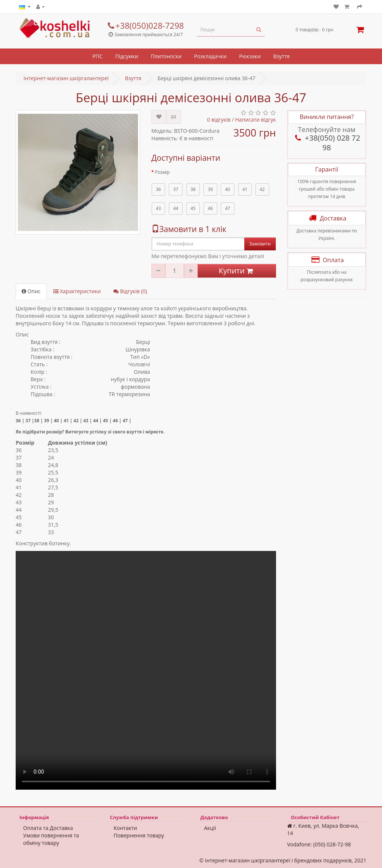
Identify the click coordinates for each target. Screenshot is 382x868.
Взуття (282, 56)
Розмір (162, 172)
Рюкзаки (250, 56)
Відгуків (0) (130, 291)
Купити (237, 271)
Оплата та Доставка (48, 828)
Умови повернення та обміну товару (51, 839)
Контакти (126, 828)
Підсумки (127, 56)
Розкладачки (210, 56)
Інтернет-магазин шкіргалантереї (66, 78)
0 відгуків (219, 120)
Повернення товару (139, 835)
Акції (210, 828)
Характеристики (77, 291)
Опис (31, 291)
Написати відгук (255, 120)
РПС (98, 56)
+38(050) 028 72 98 (327, 143)
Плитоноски (166, 56)
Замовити (260, 244)
